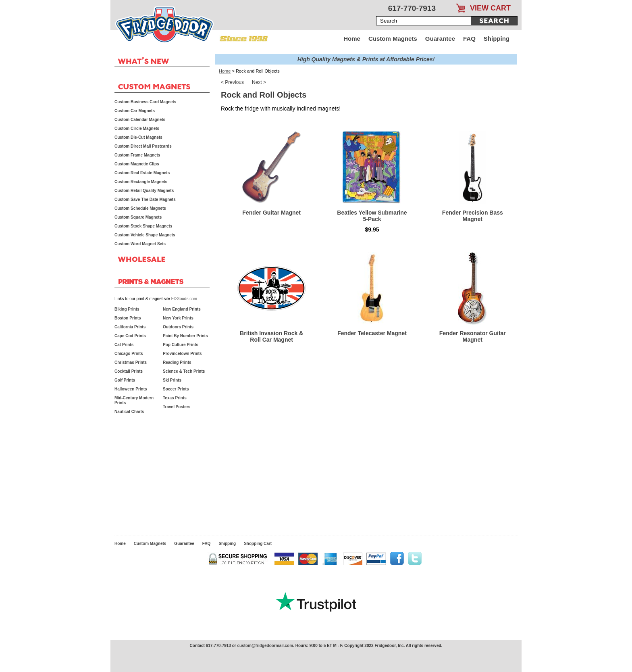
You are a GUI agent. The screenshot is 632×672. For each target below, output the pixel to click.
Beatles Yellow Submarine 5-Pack (372, 216)
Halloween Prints (131, 389)
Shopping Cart (258, 544)
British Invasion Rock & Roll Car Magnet (271, 336)
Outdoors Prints (178, 327)
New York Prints (178, 318)
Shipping (497, 39)
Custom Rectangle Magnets (141, 182)
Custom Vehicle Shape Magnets (145, 235)
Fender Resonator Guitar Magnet (473, 336)
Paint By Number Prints (185, 336)
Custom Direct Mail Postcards (143, 146)
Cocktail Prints (129, 371)
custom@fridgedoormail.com (265, 646)
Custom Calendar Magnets (140, 120)
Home (352, 39)
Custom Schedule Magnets (140, 208)
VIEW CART (490, 8)
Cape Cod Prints (130, 336)
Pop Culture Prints (181, 345)
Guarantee (440, 39)
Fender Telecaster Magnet (372, 333)
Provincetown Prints (182, 354)
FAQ (469, 39)
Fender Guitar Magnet (271, 213)
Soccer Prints (176, 389)
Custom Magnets (393, 39)
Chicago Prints (129, 354)
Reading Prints (177, 362)
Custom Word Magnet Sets (140, 244)
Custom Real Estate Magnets (142, 173)
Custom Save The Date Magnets (145, 199)
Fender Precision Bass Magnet (473, 216)
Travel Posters (177, 407)
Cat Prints (124, 345)
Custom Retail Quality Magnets (144, 191)
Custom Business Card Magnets (145, 102)
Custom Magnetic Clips (137, 164)
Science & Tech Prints (184, 371)
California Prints (130, 327)
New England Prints (182, 309)
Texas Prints (175, 398)
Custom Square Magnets (138, 217)
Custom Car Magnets (135, 111)
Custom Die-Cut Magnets (138, 137)
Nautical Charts (129, 412)
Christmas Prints (131, 362)
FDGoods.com (184, 299)
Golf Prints (125, 380)
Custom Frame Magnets (137, 155)
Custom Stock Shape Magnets (143, 226)
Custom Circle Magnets (137, 128)
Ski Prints (172, 380)
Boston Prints (128, 318)
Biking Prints (127, 309)
